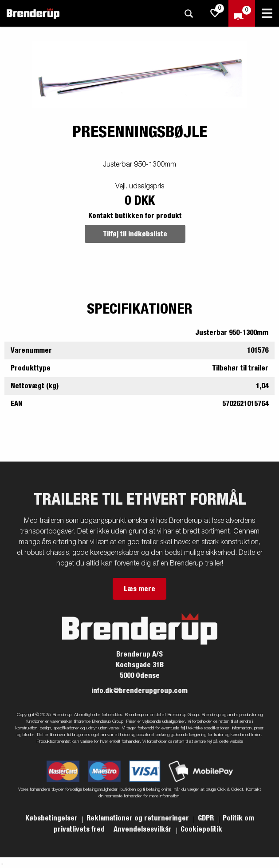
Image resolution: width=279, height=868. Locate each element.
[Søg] (189, 14)
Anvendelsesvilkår (143, 829)
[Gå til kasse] (242, 13)
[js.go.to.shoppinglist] (215, 13)
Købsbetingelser (52, 818)
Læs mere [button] (139, 589)
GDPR (207, 818)
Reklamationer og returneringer (139, 818)
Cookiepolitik (201, 829)
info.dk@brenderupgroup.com (139, 691)
